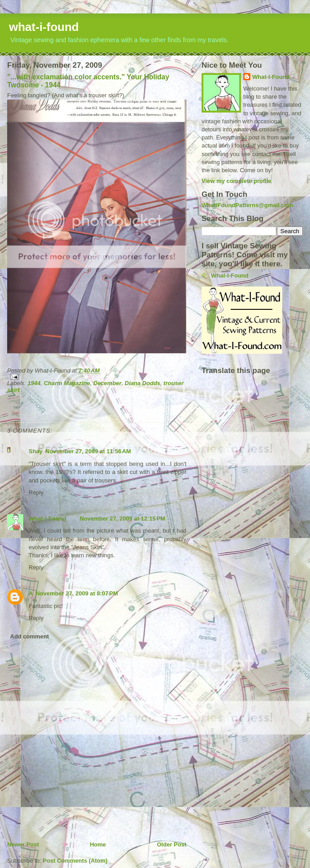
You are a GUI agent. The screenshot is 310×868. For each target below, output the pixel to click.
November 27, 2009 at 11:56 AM (88, 451)
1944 (34, 383)
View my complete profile (237, 181)
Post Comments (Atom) (75, 861)
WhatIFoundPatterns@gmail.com (247, 205)
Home (98, 844)
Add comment (30, 636)
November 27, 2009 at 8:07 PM (77, 593)
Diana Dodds (142, 383)
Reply (36, 493)
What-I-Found (47, 519)
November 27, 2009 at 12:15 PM (123, 519)
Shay (36, 451)
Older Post (172, 844)
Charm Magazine (67, 383)
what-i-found (44, 27)
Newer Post (23, 844)
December (107, 383)
